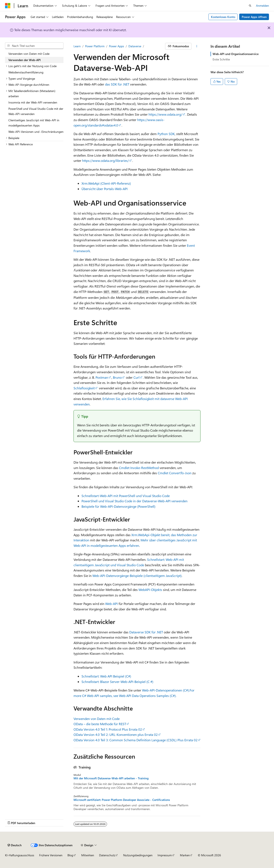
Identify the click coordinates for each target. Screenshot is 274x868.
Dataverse (135, 46)
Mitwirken (88, 855)
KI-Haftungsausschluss (20, 855)
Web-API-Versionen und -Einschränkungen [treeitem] (36, 132)
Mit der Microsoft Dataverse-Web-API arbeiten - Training (111, 778)
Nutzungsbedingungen (138, 855)
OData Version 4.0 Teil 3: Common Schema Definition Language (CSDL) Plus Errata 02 (136, 740)
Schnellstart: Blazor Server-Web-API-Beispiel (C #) (117, 682)
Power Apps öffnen (254, 17)
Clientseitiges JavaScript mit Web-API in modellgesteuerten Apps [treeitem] (34, 123)
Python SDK (166, 134)
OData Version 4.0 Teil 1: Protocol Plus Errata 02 (108, 729)
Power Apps (116, 46)
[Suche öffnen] (250, 6)
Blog (70, 855)
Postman (102, 377)
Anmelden (262, 6)
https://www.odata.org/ (165, 114)
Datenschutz (107, 855)
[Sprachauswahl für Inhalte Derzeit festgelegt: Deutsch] (15, 845)
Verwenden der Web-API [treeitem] (25, 60)
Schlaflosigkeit (84, 388)
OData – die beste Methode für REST (100, 724)
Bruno (117, 377)
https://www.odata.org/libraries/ (105, 160)
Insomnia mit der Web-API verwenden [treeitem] (33, 102)
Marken (185, 855)
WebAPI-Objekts (150, 590)
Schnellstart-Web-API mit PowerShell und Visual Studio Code (126, 496)
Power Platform (95, 46)
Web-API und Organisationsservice (236, 54)
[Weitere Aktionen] (197, 46)
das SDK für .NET (117, 84)
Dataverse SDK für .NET (146, 632)
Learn (77, 46)
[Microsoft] (8, 6)
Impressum (165, 855)
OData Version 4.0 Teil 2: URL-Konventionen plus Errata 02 (116, 734)
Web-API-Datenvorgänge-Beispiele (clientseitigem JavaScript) (137, 576)
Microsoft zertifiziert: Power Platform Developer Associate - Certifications (122, 800)
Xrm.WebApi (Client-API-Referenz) (106, 183)
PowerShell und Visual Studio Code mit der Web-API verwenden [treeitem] (36, 111)
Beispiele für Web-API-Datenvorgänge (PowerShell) (118, 506)
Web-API (111, 604)
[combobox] (34, 46)
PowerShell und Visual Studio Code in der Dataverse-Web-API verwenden (134, 501)
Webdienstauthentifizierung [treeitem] (26, 72)
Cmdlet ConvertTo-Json (175, 473)
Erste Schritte (221, 59)
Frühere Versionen (51, 855)
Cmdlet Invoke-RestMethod (139, 468)
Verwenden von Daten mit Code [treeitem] (29, 54)
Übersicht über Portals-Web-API (105, 189)
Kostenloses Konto (223, 17)
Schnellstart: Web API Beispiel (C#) (106, 676)
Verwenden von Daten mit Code (97, 719)
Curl (136, 377)
